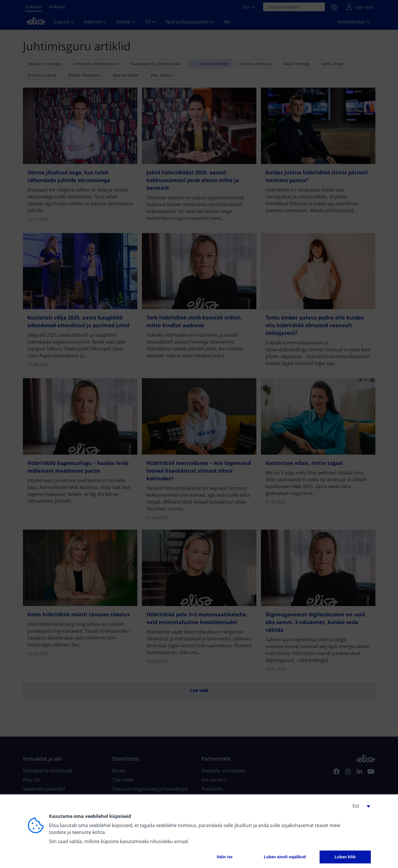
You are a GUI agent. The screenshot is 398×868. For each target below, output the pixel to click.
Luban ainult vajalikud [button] (285, 857)
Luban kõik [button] (345, 857)
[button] (359, 806)
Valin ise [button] (225, 857)
